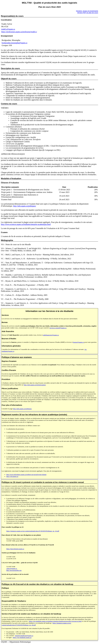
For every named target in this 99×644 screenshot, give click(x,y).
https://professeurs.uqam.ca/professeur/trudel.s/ (19, 32)
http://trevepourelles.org (14, 570)
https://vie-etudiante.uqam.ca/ (22, 637)
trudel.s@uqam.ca (8, 29)
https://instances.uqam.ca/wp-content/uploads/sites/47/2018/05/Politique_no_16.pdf (33, 531)
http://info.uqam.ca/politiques (22, 409)
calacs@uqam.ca (12, 568)
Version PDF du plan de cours (88, 13)
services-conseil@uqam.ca (58, 328)
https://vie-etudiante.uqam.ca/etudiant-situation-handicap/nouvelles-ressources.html (55, 621)
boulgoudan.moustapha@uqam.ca (14, 43)
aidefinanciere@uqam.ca (51, 335)
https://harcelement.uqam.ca (15, 549)
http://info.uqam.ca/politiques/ (25, 206)
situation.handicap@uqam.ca (24, 636)
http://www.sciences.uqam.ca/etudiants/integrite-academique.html (26, 224)
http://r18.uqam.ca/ (12, 476)
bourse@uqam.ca (78, 342)
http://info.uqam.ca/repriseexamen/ (35, 385)
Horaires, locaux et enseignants (87, 11)
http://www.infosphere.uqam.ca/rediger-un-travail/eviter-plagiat (26, 475)
